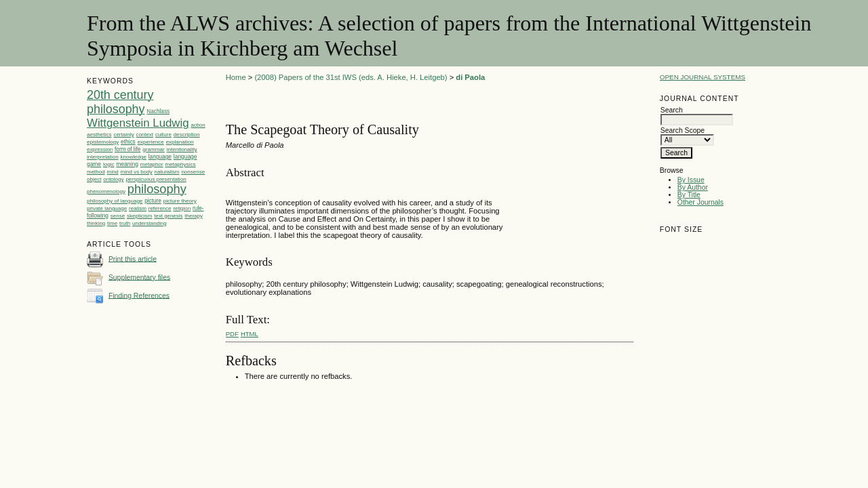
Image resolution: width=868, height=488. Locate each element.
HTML (250, 334)
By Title (689, 195)
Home (236, 77)
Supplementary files (139, 277)
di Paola (470, 77)
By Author (693, 187)
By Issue (691, 180)
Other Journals (701, 202)
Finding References (139, 295)
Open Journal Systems (703, 77)
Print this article (133, 259)
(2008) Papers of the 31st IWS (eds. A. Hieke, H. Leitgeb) (351, 77)
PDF (232, 334)
